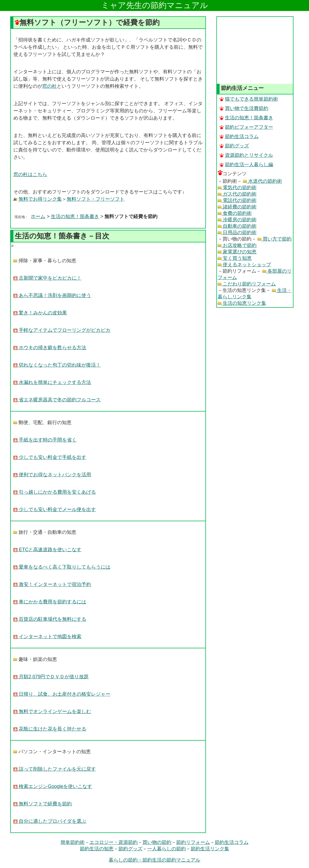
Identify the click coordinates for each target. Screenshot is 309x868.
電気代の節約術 (237, 188)
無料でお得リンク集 (40, 199)
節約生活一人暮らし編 (246, 165)
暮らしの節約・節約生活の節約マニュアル (154, 860)
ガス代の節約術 (237, 194)
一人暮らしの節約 (167, 849)
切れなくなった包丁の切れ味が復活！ (57, 365)
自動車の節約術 (237, 226)
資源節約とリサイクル (246, 155)
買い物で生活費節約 (244, 108)
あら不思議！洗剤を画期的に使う (52, 295)
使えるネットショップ (244, 265)
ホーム (38, 216)
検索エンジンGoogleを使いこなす (53, 786)
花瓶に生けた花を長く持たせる (50, 729)
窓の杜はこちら (30, 174)
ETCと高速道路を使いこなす (47, 550)
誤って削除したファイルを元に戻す (55, 769)
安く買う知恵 (235, 258)
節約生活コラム (239, 136)
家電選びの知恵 (237, 252)
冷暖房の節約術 (237, 220)
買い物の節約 (157, 842)
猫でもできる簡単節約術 (249, 99)
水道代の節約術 (263, 181)
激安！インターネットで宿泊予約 (52, 584)
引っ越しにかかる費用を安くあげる (55, 492)
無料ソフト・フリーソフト (96, 199)
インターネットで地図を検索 (47, 637)
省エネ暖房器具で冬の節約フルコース (57, 400)
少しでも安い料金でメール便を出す (55, 509)
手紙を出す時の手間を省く (45, 440)
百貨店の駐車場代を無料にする (50, 619)
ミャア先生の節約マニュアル (155, 5)
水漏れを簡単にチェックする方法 (52, 382)
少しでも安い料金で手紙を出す (50, 457)
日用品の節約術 (237, 233)
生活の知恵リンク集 (242, 303)
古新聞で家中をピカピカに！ (47, 278)
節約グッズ (234, 146)
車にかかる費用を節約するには (50, 602)
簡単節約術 (73, 842)
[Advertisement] (255, 50)
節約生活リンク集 (210, 849)
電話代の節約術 (237, 200)
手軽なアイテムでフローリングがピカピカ (62, 330)
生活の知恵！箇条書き (75, 216)
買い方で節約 (275, 239)
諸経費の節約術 (237, 207)
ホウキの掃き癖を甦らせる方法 (50, 348)
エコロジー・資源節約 (114, 842)
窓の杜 (50, 86)
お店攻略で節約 (237, 245)
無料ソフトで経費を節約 (43, 804)
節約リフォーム (193, 842)
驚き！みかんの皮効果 (40, 313)
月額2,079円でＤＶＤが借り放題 (51, 677)
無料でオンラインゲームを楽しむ (52, 711)
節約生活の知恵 (97, 849)
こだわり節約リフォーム (247, 284)
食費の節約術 (235, 213)
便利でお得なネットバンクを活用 (52, 475)
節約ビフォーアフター (246, 127)
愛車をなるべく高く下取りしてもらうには (62, 567)
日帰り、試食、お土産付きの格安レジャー (62, 694)
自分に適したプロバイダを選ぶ (50, 821)
